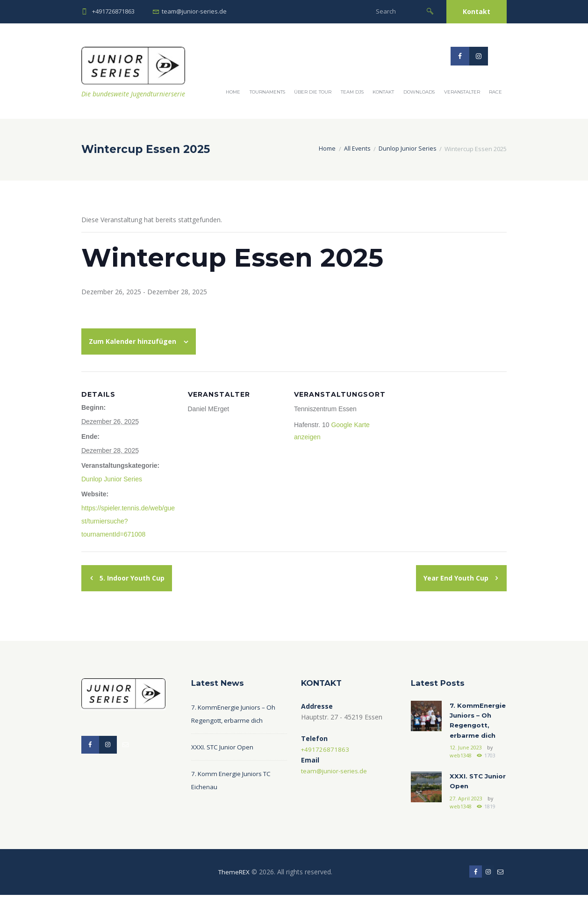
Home (233, 92)
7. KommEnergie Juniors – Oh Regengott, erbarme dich (475, 727)
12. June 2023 (466, 760)
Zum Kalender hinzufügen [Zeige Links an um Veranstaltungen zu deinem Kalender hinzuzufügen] (133, 341)
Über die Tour (313, 92)
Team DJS (352, 92)
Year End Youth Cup (457, 578)
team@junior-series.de (194, 11)
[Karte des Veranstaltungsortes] (454, 436)
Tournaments (267, 92)
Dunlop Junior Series (407, 149)
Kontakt (477, 11)
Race (495, 92)
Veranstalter (462, 92)
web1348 (460, 767)
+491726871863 (113, 11)
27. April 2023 (466, 811)
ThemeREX (233, 884)
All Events (356, 149)
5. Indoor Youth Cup (131, 578)
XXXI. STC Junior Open (224, 747)
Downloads (419, 92)
